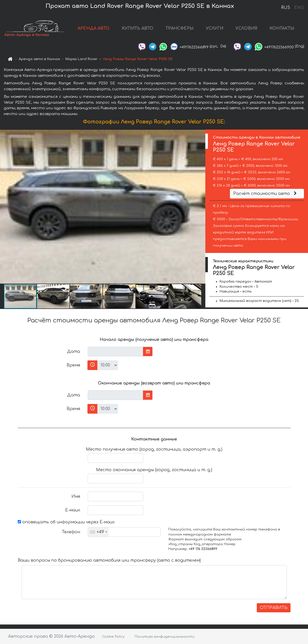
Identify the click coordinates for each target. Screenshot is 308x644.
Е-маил (73, 510)
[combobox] (98, 532)
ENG (299, 8)
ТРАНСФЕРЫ (180, 28)
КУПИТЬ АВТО (138, 28)
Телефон (71, 532)
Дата (74, 352)
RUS (286, 8)
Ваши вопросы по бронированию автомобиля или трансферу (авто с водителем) (109, 560)
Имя (76, 496)
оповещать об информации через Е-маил (66, 522)
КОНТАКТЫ (282, 28)
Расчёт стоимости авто (266, 194)
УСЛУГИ (215, 28)
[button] (201, 207)
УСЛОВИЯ (246, 28)
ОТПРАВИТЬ (274, 608)
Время (73, 365)
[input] (115, 352)
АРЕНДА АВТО (94, 28)
